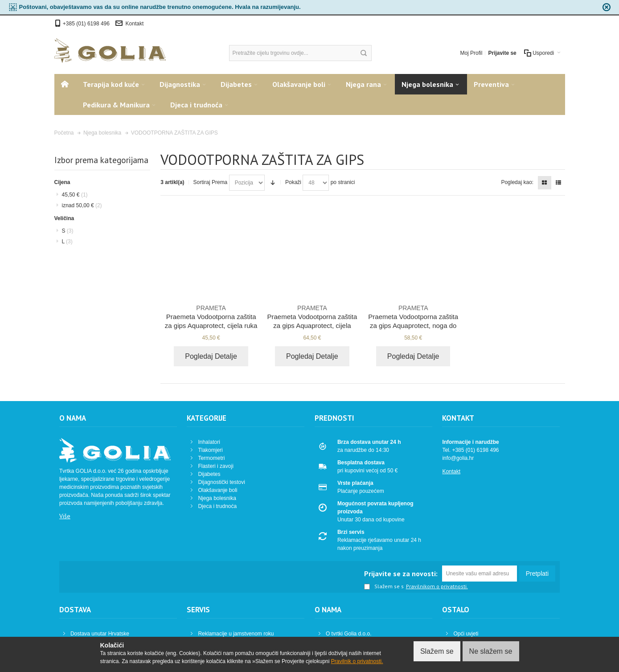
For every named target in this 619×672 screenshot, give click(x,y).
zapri (607, 7)
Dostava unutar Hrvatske (100, 634)
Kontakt (135, 24)
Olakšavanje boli (217, 490)
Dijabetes (209, 474)
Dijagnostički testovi (221, 482)
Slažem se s (384, 587)
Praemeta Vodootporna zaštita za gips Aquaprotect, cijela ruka (211, 316)
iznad (82, 205)
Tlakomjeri (210, 450)
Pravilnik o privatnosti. (357, 661)
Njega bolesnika (217, 498)
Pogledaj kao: (517, 182)
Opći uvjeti (466, 634)
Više (65, 516)
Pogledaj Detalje (211, 356)
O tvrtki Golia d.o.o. (349, 634)
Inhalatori (209, 442)
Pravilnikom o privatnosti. (437, 586)
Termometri (211, 458)
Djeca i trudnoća (217, 506)
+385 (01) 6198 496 (87, 24)
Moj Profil (471, 53)
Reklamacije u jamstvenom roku (236, 634)
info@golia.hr (458, 458)
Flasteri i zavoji (215, 466)
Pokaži (293, 182)
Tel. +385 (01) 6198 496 (470, 450)
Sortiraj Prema (211, 182)
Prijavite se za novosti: (401, 574)
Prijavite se (502, 53)
